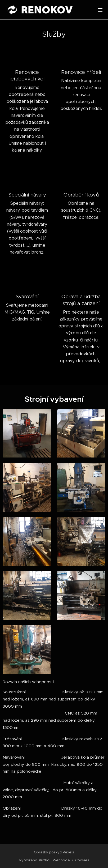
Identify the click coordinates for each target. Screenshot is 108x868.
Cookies (82, 860)
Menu (100, 10)
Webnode (61, 860)
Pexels (68, 852)
